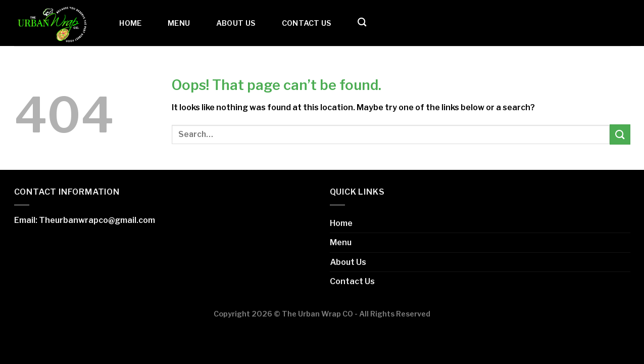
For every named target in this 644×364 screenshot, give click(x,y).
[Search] (362, 22)
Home (130, 23)
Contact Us (307, 23)
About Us (236, 23)
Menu (179, 23)
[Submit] (620, 134)
